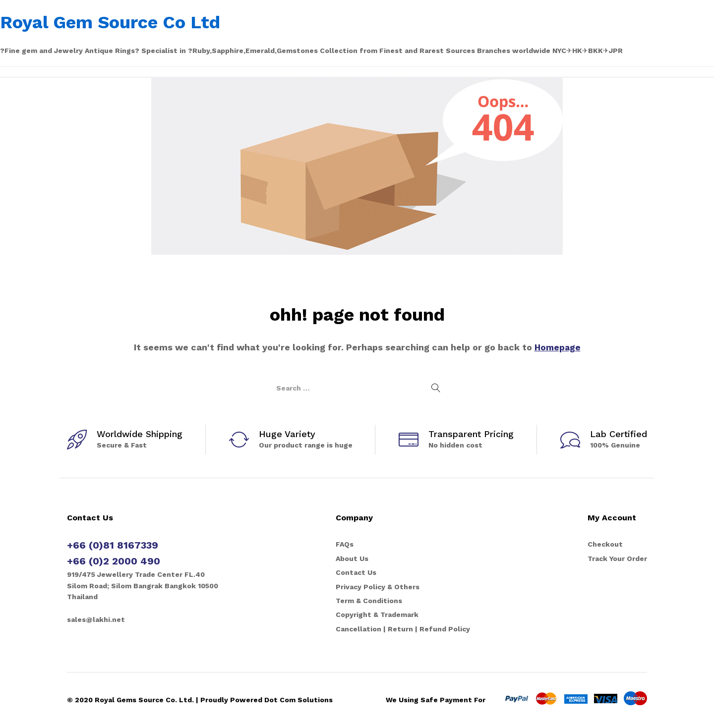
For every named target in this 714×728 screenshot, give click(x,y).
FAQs (345, 544)
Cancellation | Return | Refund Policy (403, 629)
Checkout (605, 544)
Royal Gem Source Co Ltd (110, 22)
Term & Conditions (369, 601)
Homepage (557, 347)
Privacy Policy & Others (378, 587)
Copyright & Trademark (377, 615)
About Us (352, 559)
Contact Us (356, 572)
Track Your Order (617, 559)
